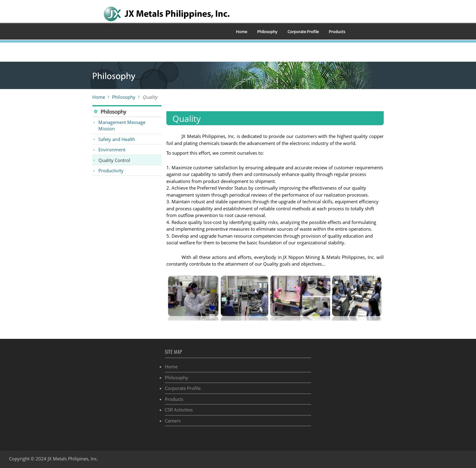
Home (241, 32)
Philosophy (267, 32)
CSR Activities (118, 51)
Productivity (111, 170)
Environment (112, 150)
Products (337, 32)
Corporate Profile (303, 32)
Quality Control (114, 160)
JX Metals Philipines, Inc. (73, 459)
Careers (147, 51)
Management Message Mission (122, 125)
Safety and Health (117, 139)
